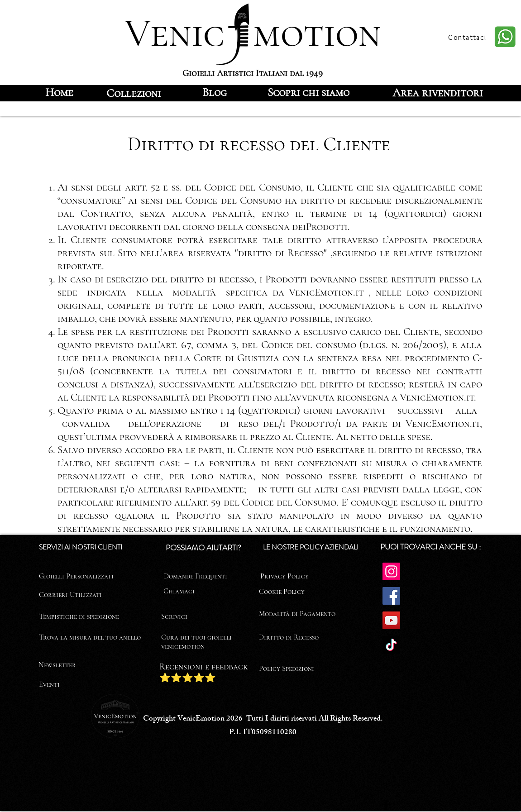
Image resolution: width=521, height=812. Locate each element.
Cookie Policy (282, 592)
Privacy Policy (284, 576)
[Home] (60, 92)
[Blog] (215, 92)
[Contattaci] (468, 37)
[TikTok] (391, 645)
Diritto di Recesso (289, 637)
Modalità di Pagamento (297, 614)
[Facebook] (391, 596)
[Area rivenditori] (438, 92)
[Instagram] (391, 571)
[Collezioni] (134, 93)
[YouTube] (391, 620)
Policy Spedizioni (287, 669)
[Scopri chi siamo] (308, 92)
